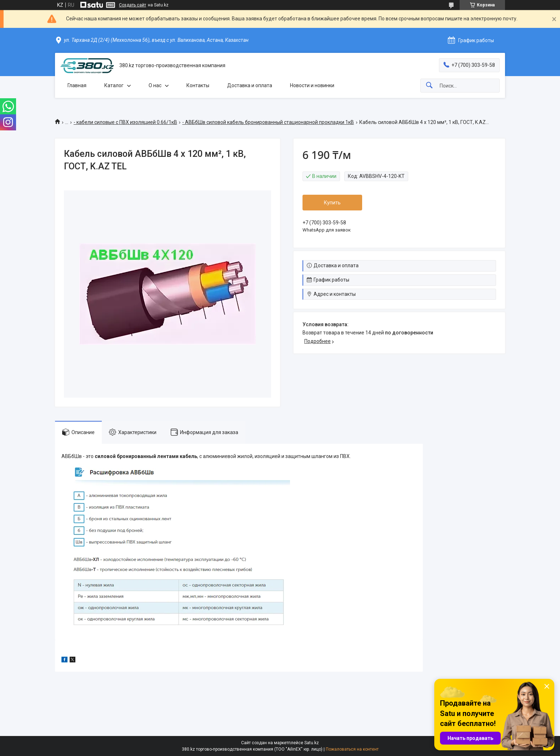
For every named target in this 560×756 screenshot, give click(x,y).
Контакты (198, 85)
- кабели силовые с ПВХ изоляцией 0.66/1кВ (125, 122)
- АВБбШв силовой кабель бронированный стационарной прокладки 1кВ (268, 122)
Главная (77, 85)
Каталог (114, 85)
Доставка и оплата (250, 85)
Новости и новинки (312, 85)
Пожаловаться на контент (352, 749)
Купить (332, 203)
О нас (155, 85)
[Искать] (429, 86)
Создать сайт (132, 5)
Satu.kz (312, 743)
